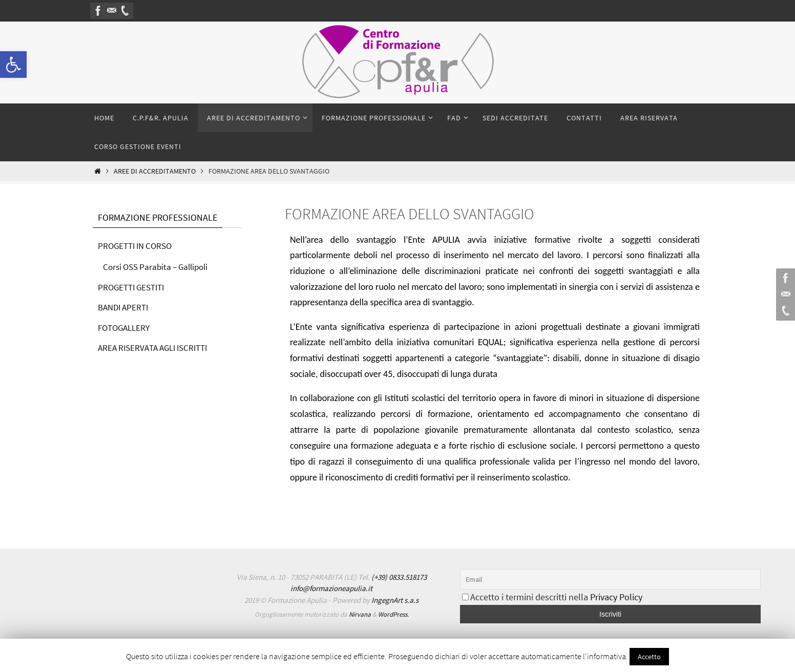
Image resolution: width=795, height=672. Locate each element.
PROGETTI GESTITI (134, 287)
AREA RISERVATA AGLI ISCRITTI (158, 348)
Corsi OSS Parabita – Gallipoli (160, 267)
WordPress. (393, 614)
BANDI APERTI (125, 307)
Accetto (649, 657)
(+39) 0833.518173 (399, 577)
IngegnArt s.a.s (395, 600)
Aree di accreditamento (155, 171)
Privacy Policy (616, 597)
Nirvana (360, 614)
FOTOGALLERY (126, 328)
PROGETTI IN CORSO (138, 246)
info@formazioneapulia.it (331, 588)
